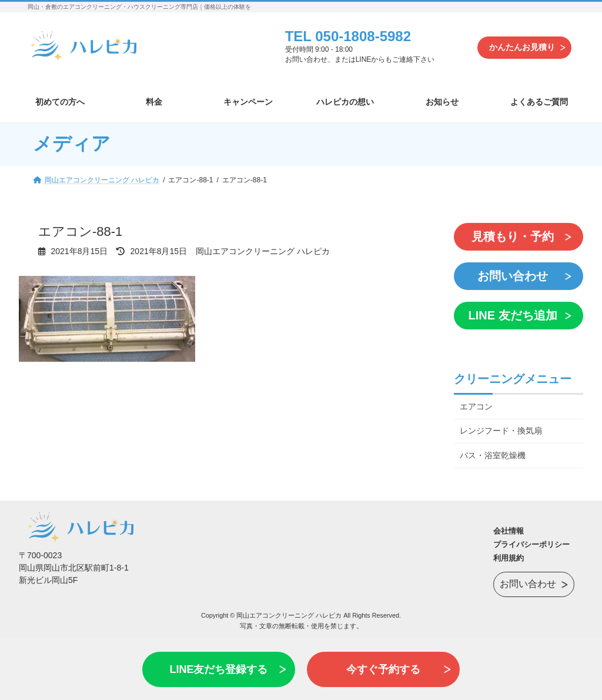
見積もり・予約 (513, 236)
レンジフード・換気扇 (501, 431)
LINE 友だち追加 (512, 315)
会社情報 (509, 531)
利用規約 (509, 558)
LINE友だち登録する (218, 669)
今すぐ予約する (383, 669)
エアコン (476, 406)
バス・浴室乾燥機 (493, 455)
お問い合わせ (513, 276)
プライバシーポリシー (531, 544)
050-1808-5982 (363, 36)
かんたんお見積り (522, 47)
